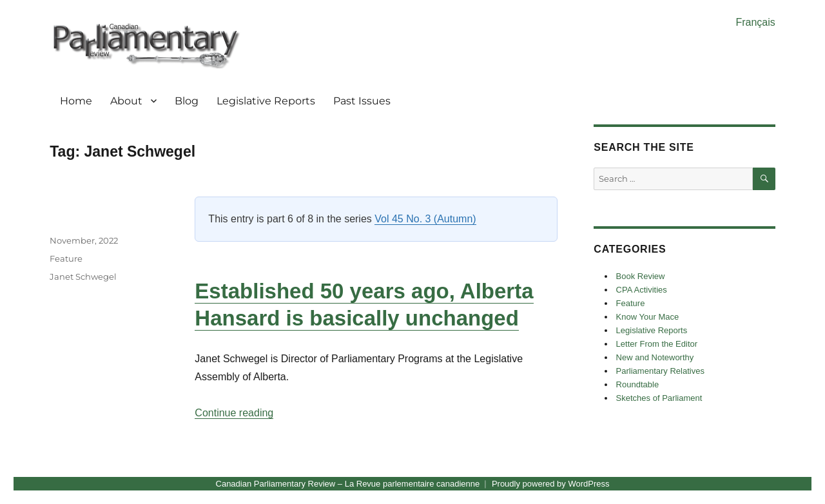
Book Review (641, 276)
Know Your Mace (648, 317)
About (126, 101)
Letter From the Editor (657, 344)
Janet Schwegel (83, 276)
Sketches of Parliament (659, 398)
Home (76, 101)
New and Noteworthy (655, 357)
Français (755, 22)
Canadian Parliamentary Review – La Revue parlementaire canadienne (348, 484)
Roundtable (638, 384)
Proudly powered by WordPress (551, 484)
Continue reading (234, 413)
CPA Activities (642, 290)
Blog (187, 101)
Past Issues (362, 101)
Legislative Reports (266, 101)
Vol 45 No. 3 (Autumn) (425, 219)
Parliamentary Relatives (660, 371)
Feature (66, 258)
